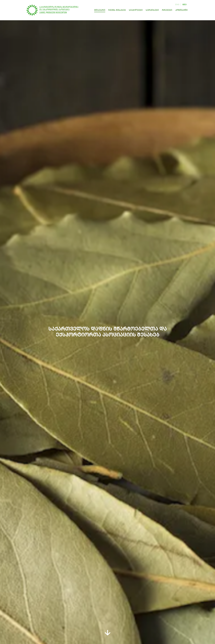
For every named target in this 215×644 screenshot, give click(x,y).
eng (177, 5)
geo (184, 5)
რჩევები (167, 10)
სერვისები (152, 10)
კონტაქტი (181, 10)
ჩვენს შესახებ (117, 10)
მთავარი (100, 10)
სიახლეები (136, 10)
